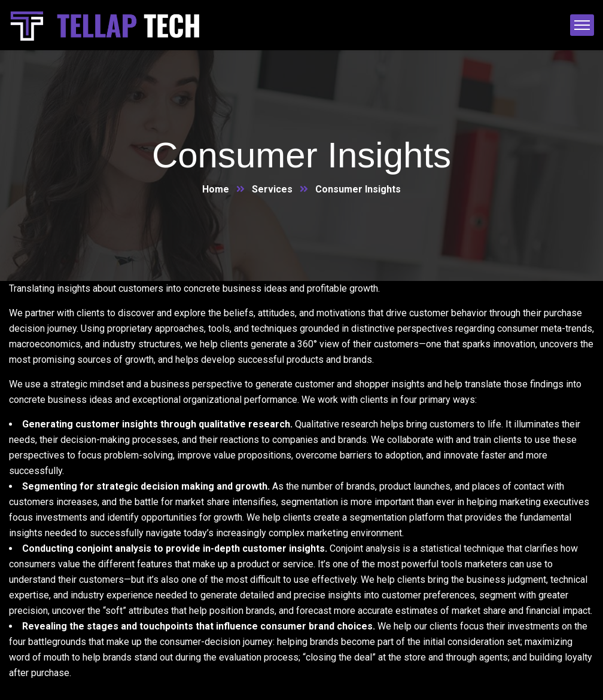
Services (272, 189)
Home (216, 189)
